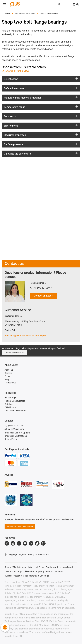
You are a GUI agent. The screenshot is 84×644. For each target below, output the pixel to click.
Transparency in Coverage (37, 576)
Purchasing (51, 567)
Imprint (39, 571)
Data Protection (12, 571)
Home (7, 14)
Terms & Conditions (54, 571)
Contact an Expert (44, 296)
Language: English (15, 555)
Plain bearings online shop (25, 14)
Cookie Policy (28, 571)
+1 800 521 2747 (43, 288)
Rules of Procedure (13, 576)
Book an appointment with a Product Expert (25, 336)
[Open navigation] (5, 4)
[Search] (59, 4)
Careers (33, 567)
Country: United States (38, 554)
